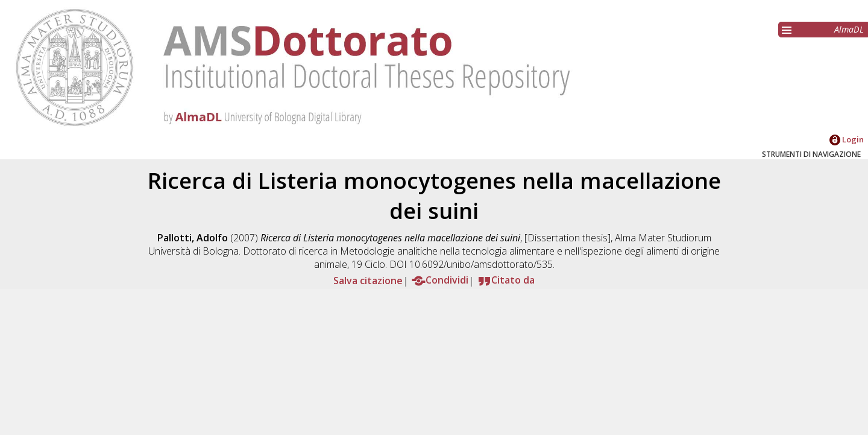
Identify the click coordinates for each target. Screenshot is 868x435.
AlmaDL (849, 29)
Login (847, 139)
